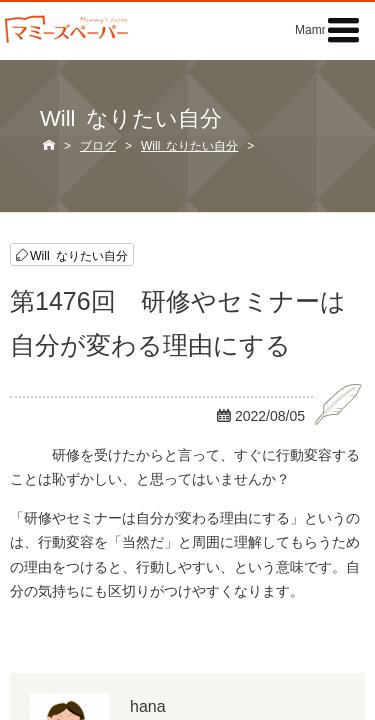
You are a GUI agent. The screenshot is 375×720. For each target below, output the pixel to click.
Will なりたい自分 (79, 254)
